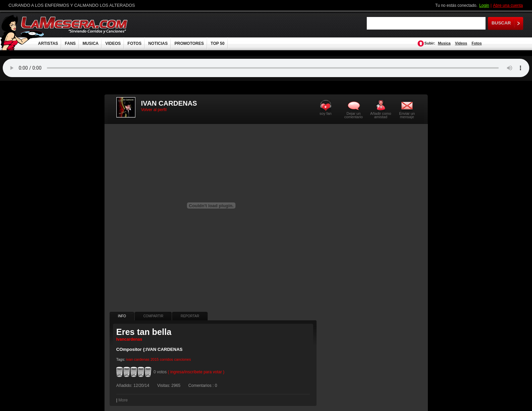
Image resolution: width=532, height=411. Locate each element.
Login (484, 5)
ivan (130, 359)
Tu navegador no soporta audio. (266, 68)
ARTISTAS (48, 43)
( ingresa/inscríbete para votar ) (196, 372)
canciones (183, 359)
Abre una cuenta (508, 5)
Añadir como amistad (381, 115)
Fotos (477, 43)
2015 (154, 359)
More (123, 400)
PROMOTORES (189, 43)
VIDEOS (113, 43)
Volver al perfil (154, 110)
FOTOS (135, 43)
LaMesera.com (75, 25)
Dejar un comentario (354, 115)
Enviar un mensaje (407, 115)
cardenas (142, 359)
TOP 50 (218, 43)
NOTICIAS (158, 43)
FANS (70, 43)
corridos (166, 359)
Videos (461, 43)
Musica (444, 43)
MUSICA (90, 43)
